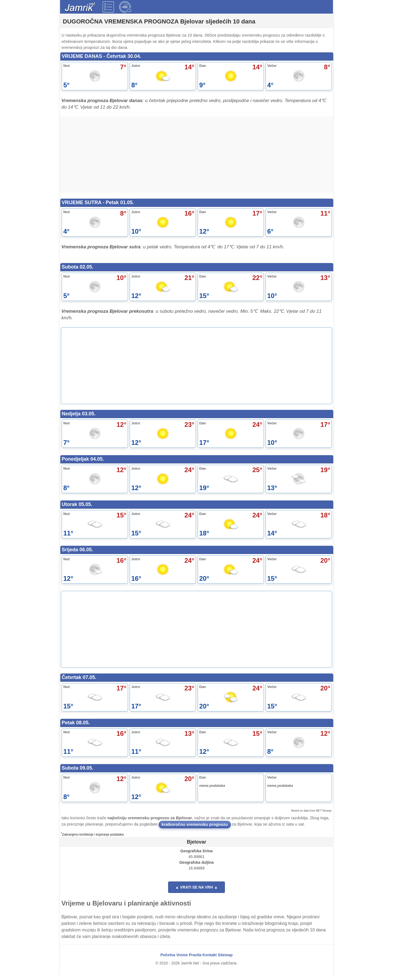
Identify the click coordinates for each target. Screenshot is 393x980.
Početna (168, 958)
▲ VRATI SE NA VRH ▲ (196, 890)
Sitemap (225, 958)
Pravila (195, 958)
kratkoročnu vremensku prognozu (195, 827)
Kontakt (210, 958)
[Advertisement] (196, 155)
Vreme (182, 958)
